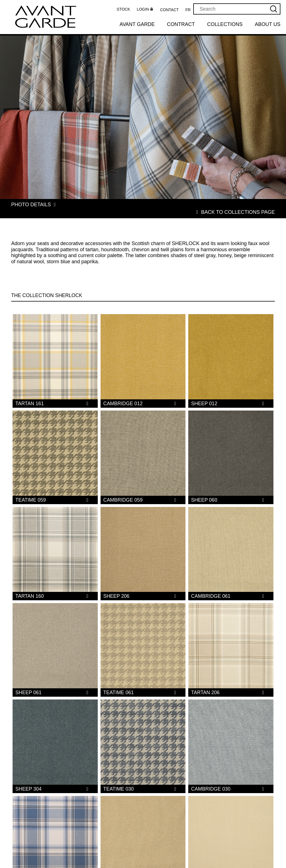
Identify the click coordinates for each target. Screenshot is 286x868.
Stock (123, 9)
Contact (169, 10)
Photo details (35, 205)
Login (146, 10)
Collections (225, 24)
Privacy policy (195, 861)
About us (268, 24)
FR (188, 10)
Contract (181, 24)
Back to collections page (234, 205)
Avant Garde (137, 24)
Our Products (195, 834)
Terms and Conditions (192, 854)
